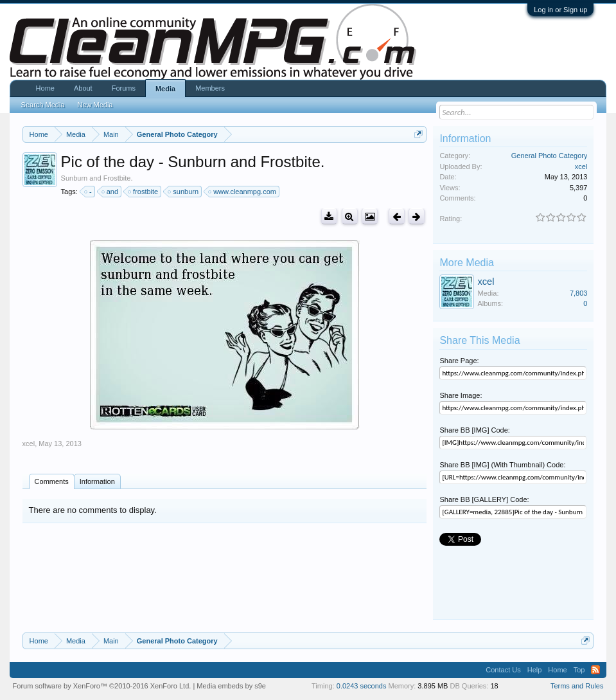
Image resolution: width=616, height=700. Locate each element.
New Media (95, 105)
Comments (52, 481)
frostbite (144, 192)
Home (45, 88)
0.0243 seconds (362, 686)
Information (97, 481)
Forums (124, 88)
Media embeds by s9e (231, 686)
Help (535, 670)
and (110, 192)
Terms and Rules (577, 686)
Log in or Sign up (560, 10)
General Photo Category (550, 156)
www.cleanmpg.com (243, 192)
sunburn (184, 192)
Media (165, 89)
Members (210, 88)
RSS (595, 670)
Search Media (43, 105)
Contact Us (503, 670)
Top (579, 670)
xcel (29, 444)
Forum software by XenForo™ (102, 686)
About (83, 88)
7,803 (579, 293)
